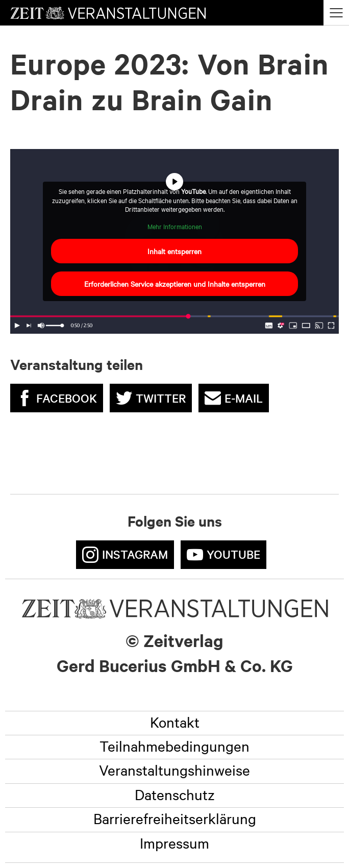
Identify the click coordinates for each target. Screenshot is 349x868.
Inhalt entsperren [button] (174, 251)
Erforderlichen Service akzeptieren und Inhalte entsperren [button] (175, 284)
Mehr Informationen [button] (175, 226)
